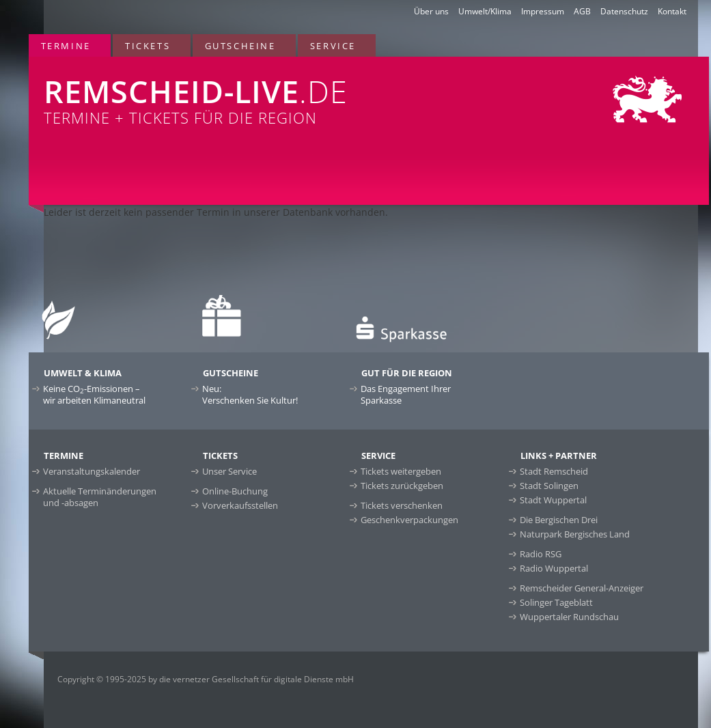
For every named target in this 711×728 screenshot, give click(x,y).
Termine (66, 46)
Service (333, 46)
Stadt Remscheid (554, 471)
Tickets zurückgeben (402, 486)
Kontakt (672, 11)
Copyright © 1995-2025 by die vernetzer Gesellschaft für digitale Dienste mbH (206, 679)
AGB (582, 11)
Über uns (431, 11)
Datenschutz (624, 11)
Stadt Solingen (549, 486)
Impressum (543, 11)
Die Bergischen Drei (559, 520)
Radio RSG (541, 554)
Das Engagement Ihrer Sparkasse (406, 394)
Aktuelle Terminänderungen (100, 497)
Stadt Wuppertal (553, 500)
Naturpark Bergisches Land (575, 534)
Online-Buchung (235, 491)
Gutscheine (240, 46)
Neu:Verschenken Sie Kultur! (250, 394)
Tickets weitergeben (401, 471)
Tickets (148, 46)
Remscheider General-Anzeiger (582, 588)
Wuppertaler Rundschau (569, 617)
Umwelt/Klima (485, 11)
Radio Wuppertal (554, 568)
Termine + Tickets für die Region (231, 92)
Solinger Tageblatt (556, 602)
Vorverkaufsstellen (240, 505)
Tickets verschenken (402, 505)
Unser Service (229, 471)
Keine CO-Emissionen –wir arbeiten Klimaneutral (94, 394)
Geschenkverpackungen (409, 520)
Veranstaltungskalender (92, 471)
